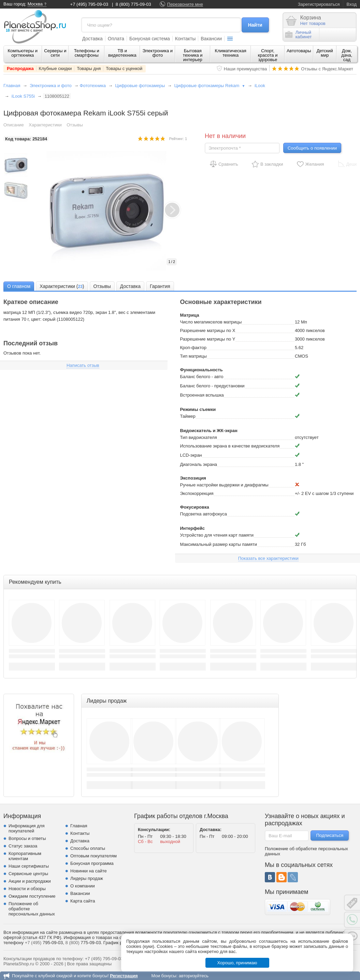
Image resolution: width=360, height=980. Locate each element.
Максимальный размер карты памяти (219, 544)
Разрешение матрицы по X (208, 330)
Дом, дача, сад (347, 55)
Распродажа (20, 68)
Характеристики (45, 125)
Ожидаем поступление (32, 896)
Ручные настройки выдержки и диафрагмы (224, 485)
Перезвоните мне (185, 4)
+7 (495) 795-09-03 (89, 4)
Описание (14, 125)
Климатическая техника (231, 53)
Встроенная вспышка (202, 395)
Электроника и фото (158, 53)
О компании (83, 886)
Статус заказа (23, 846)
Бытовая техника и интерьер (193, 55)
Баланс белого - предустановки (212, 386)
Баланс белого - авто (202, 377)
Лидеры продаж (87, 878)
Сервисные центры (28, 874)
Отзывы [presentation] (102, 286)
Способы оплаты (88, 848)
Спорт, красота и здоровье (268, 55)
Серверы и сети (55, 53)
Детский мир (325, 53)
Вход (352, 4)
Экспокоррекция (197, 493)
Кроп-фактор (193, 348)
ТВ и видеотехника (122, 53)
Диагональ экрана (199, 464)
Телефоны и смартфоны (87, 53)
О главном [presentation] (19, 286)
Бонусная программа (92, 863)
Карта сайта (83, 901)
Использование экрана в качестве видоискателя (230, 446)
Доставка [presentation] (130, 286)
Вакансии (211, 39)
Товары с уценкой (124, 68)
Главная (12, 86)
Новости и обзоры (27, 889)
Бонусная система (150, 39)
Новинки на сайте (89, 871)
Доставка (92, 39)
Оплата (116, 39)
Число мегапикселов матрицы (211, 322)
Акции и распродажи (30, 881)
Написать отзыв (83, 365)
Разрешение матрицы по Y (208, 339)
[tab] (19, 286)
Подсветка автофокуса (204, 514)
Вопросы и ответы (27, 838)
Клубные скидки (55, 68)
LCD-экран (191, 455)
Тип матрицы (193, 356)
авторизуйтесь (194, 976)
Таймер (188, 416)
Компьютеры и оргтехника (23, 53)
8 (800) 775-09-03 (133, 4)
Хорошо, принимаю (237, 963)
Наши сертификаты (29, 866)
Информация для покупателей (26, 828)
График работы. (120, 943)
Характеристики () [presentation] (62, 287)
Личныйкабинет (299, 34)
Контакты (185, 39)
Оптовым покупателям (93, 856)
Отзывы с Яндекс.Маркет (327, 69)
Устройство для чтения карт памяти (217, 535)
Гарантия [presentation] (160, 286)
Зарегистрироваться (319, 4)
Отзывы (75, 125)
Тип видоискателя (199, 437)
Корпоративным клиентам (25, 856)
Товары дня (89, 68)
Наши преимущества (246, 69)
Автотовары (299, 51)
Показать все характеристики (268, 558)
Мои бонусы (164, 976)
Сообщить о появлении (312, 148)
